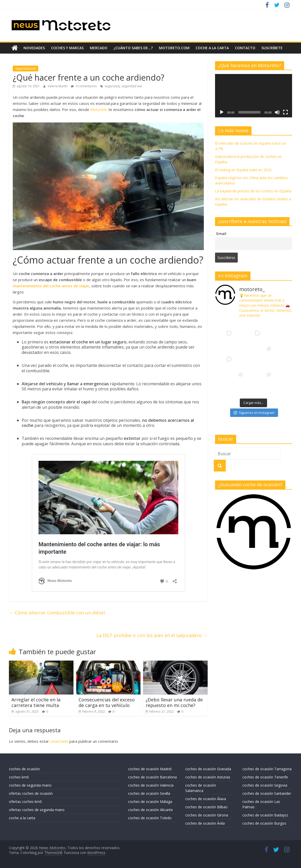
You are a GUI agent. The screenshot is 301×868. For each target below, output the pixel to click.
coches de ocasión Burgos (264, 823)
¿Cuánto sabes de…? (133, 48)
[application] (254, 96)
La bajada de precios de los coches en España (253, 191)
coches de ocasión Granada (208, 769)
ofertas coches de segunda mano (37, 810)
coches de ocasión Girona (207, 815)
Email (221, 234)
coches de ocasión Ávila (205, 823)
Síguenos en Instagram (254, 387)
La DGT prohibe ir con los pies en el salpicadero (152, 635)
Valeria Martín (58, 86)
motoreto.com (174, 48)
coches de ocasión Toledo (150, 818)
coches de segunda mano (30, 785)
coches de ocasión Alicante (150, 810)
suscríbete (272, 48)
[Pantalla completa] (285, 112)
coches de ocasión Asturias (208, 777)
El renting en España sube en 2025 (243, 170)
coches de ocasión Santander (267, 793)
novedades (34, 48)
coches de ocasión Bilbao (206, 807)
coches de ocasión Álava (206, 799)
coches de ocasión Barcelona (152, 777)
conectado (59, 741)
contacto (245, 48)
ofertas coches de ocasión (31, 793)
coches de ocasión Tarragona (267, 769)
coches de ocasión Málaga (150, 802)
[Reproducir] (222, 112)
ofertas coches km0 (25, 802)
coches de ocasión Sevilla (149, 793)
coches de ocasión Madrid (150, 769)
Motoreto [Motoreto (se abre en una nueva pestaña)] (99, 109)
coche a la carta (212, 48)
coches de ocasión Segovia (265, 785)
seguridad (112, 86)
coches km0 (19, 777)
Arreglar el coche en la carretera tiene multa (36, 702)
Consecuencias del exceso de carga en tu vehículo (107, 702)
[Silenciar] (277, 112)
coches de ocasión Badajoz (265, 815)
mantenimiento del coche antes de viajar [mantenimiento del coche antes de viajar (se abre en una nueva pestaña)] (51, 286)
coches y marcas (67, 48)
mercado (99, 48)
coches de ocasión (24, 769)
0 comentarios (84, 86)
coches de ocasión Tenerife (265, 777)
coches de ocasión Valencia (151, 785)
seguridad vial (26, 69)
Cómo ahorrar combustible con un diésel (57, 613)
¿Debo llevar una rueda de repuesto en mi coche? (174, 702)
